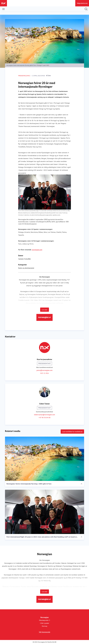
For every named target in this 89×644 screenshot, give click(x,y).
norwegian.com (37, 250)
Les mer (45, 310)
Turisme (21, 259)
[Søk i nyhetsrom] (86, 9)
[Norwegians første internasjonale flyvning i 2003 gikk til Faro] (45, 459)
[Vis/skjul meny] (3, 9)
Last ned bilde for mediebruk (72, 432)
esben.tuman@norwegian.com (44, 415)
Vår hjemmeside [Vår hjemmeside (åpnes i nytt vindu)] (45, 632)
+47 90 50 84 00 (44, 418)
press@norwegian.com (45, 370)
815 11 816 (45, 373)
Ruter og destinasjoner (26, 268)
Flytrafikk (27, 259)
